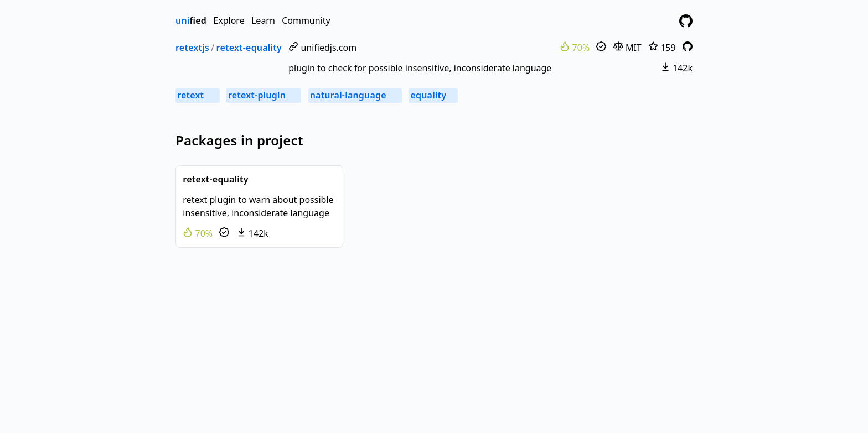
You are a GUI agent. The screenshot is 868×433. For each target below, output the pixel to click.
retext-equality (249, 48)
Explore (229, 20)
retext (197, 95)
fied (191, 20)
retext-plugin (264, 95)
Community (306, 20)
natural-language (355, 95)
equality (433, 95)
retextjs (192, 48)
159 (662, 48)
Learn (263, 20)
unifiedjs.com (322, 48)
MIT (627, 48)
